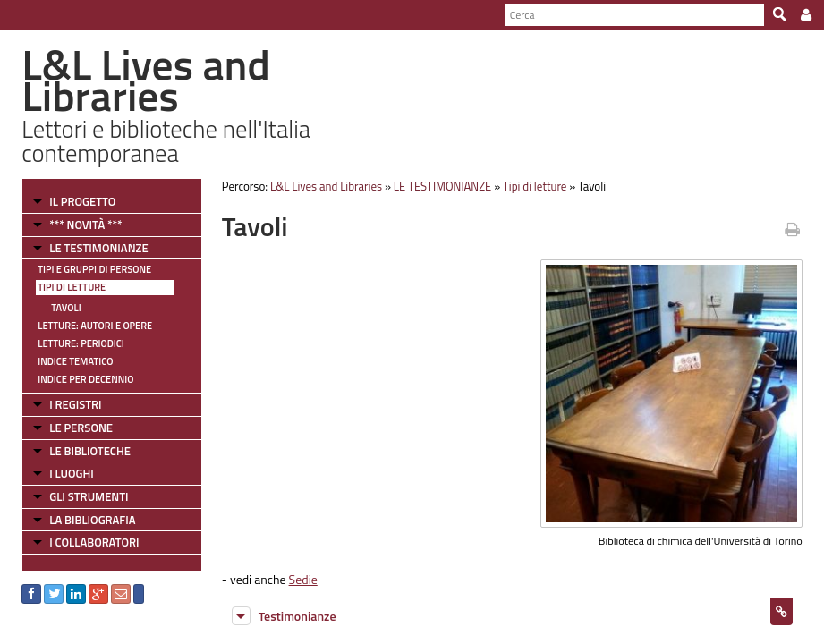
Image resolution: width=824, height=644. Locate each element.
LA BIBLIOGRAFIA (92, 520)
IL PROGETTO (82, 201)
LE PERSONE (81, 428)
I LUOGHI (72, 473)
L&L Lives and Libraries (326, 186)
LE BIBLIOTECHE (90, 451)
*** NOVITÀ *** (85, 225)
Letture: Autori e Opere (95, 326)
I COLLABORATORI (94, 542)
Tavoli (66, 308)
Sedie (303, 579)
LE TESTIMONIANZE (98, 248)
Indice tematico (75, 361)
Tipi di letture (72, 287)
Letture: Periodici (81, 343)
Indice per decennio (85, 379)
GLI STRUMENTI (89, 496)
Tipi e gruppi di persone (94, 269)
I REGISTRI (75, 404)
